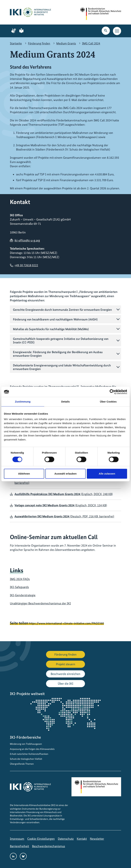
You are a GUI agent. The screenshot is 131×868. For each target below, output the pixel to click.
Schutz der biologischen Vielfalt (26, 759)
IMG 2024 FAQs (20, 579)
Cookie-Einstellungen (41, 839)
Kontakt (82, 839)
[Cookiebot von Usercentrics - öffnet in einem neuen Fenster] (112, 392)
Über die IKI (65, 684)
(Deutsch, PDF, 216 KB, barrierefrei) (64, 516)
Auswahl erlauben (65, 474)
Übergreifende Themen (22, 764)
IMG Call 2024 (91, 43)
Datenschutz (66, 839)
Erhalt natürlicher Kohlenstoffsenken (29, 754)
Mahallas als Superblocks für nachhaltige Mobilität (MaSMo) (51, 329)
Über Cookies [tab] (108, 402)
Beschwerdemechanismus (49, 846)
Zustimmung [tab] (23, 402)
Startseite (16, 43)
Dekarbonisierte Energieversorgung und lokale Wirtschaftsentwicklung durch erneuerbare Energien (62, 367)
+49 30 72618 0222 (26, 265)
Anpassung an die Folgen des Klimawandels (32, 749)
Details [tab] (65, 402)
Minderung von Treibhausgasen (26, 744)
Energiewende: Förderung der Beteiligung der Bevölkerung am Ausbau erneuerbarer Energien (58, 354)
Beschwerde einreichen (65, 674)
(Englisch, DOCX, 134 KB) (61, 505)
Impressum (17, 839)
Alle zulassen (107, 474)
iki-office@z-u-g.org (27, 240)
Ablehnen (24, 474)
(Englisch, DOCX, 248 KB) (64, 494)
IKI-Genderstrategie (23, 595)
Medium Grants (66, 43)
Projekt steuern (66, 664)
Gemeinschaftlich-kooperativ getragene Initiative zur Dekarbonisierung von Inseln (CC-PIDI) (61, 341)
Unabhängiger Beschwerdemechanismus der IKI (40, 603)
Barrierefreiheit (19, 846)
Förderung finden (39, 43)
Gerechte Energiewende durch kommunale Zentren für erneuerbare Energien (62, 310)
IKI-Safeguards (19, 587)
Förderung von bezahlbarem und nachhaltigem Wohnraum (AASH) (55, 319)
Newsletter (97, 839)
